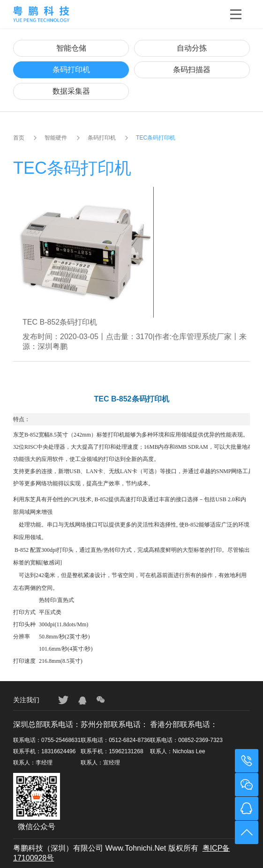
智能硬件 (56, 138)
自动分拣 (192, 48)
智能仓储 (71, 48)
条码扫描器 (192, 70)
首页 (19, 138)
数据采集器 (71, 91)
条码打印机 (71, 70)
